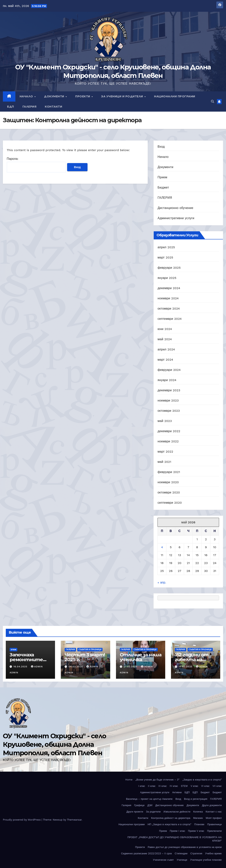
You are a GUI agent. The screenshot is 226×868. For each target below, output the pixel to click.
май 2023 (165, 421)
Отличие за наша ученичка (141, 657)
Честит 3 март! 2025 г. (85, 657)
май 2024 (165, 339)
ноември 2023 (168, 400)
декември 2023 (169, 390)
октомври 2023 (169, 411)
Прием (162, 177)
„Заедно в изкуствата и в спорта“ (202, 780)
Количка (198, 812)
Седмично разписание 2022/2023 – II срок (146, 853)
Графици (139, 805)
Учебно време (213, 853)
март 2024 (165, 360)
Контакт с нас (214, 812)
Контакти (53, 107)
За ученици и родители (123, 96)
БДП (11, 107)
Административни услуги (176, 218)
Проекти (83, 96)
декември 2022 (169, 431)
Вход (161, 147)
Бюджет (163, 187)
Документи (55, 96)
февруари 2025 (169, 268)
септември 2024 (170, 319)
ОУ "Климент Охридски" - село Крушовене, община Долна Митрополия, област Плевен (54, 744)
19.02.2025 (186, 667)
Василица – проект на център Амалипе (149, 799)
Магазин (198, 818)
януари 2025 (167, 278)
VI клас (205, 786)
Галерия (30, 107)
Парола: (36, 165)
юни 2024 (165, 329)
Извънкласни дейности (177, 812)
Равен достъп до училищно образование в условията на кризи (185, 847)
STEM (13, 650)
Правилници (215, 824)
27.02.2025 (131, 667)
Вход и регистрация (196, 799)
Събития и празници (90, 650)
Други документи (212, 805)
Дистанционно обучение (175, 208)
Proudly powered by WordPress (22, 820)
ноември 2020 (168, 482)
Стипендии (181, 853)
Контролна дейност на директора (171, 818)
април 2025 (166, 247)
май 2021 (164, 462)
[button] (213, 101)
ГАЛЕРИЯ (165, 198)
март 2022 (165, 452)
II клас (152, 786)
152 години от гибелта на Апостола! (192, 660)
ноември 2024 (168, 298)
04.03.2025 (76, 667)
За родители (153, 812)
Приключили (214, 831)
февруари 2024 (169, 370)
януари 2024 (167, 380)
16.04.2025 (21, 667)
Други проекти (135, 812)
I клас (141, 786)
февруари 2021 (169, 472)
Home (129, 780)
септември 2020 (170, 503)
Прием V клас (196, 831)
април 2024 (166, 349)
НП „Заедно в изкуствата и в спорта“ (169, 824)
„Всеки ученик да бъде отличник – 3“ (157, 780)
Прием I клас (178, 831)
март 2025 (165, 257)
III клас (163, 786)
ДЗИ (150, 805)
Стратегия (196, 853)
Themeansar (74, 820)
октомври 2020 (169, 492)
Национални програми (175, 96)
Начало (27, 96)
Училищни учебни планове (206, 860)
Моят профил (214, 818)
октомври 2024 (169, 309)
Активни (177, 792)
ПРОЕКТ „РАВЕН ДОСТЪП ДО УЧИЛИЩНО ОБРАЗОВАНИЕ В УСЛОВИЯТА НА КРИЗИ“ (174, 839)
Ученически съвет (163, 860)
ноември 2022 (168, 441)
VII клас (217, 786)
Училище (182, 860)
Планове (199, 824)
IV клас (174, 786)
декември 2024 (169, 288)
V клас (194, 786)
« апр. (162, 582)
